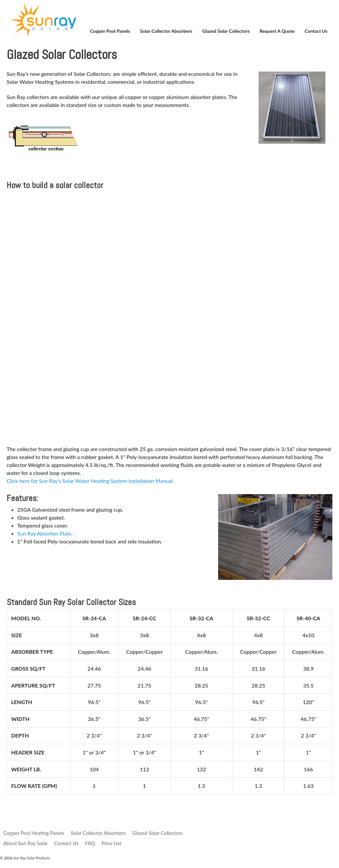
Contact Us (316, 31)
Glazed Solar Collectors (226, 31)
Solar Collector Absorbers (166, 31)
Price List (112, 843)
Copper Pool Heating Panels (34, 833)
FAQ (90, 843)
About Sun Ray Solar (25, 843)
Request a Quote (277, 31)
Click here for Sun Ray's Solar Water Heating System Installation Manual (90, 481)
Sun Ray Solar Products (31, 858)
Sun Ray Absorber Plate (44, 533)
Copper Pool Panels (110, 31)
